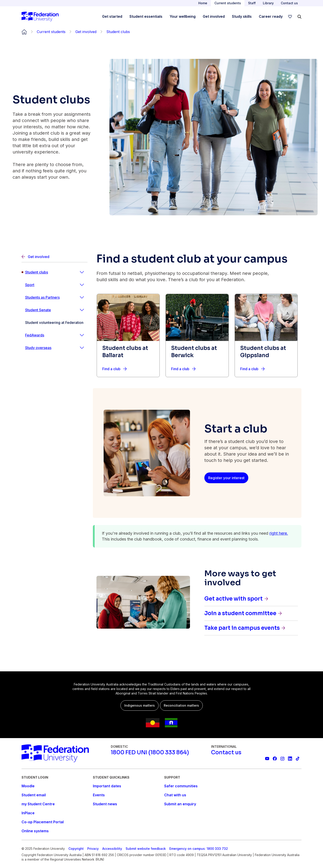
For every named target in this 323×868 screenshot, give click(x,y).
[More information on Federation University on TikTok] (298, 759)
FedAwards (35, 335)
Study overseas (38, 348)
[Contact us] (226, 752)
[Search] (299, 17)
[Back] (55, 257)
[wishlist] (290, 17)
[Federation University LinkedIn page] (290, 759)
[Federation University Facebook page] (275, 759)
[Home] (40, 17)
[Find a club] (115, 369)
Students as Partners (42, 297)
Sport (30, 285)
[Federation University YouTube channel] (267, 759)
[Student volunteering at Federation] (55, 323)
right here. (279, 533)
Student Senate (38, 310)
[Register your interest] (226, 478)
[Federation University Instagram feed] (282, 759)
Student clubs (37, 272)
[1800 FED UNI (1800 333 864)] (150, 752)
